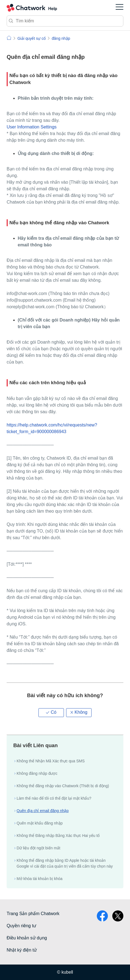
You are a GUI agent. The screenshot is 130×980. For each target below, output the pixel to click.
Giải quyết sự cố (32, 38)
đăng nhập (61, 38)
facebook (102, 916)
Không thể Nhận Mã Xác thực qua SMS (51, 761)
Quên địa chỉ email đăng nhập (43, 811)
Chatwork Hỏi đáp (32, 8)
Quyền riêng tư (21, 926)
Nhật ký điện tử (22, 950)
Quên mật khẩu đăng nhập (40, 823)
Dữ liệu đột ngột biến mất (38, 848)
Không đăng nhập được (37, 773)
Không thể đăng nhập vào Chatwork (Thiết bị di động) (63, 786)
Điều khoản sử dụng (27, 938)
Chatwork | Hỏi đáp (9, 38)
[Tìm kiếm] (65, 21)
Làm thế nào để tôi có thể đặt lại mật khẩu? (54, 798)
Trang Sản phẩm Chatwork (33, 914)
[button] (51, 713)
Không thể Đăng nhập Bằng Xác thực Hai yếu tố (58, 836)
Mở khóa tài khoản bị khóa (40, 879)
